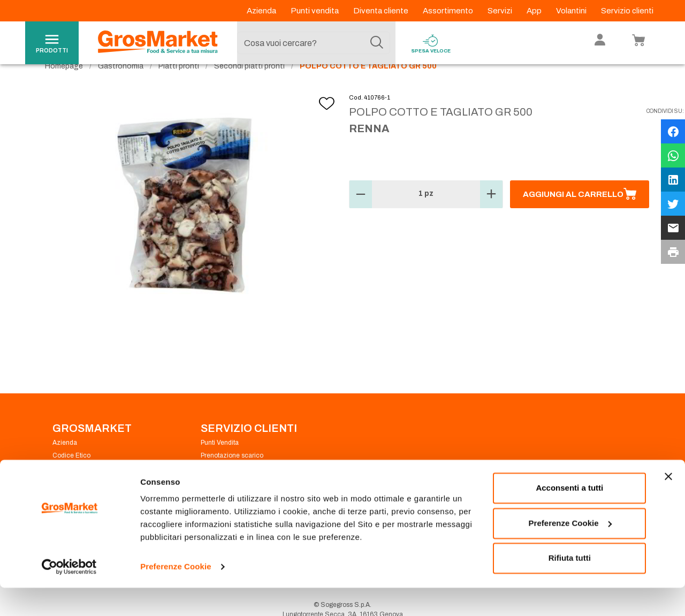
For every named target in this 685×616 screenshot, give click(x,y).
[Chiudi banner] (668, 505)
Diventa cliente (382, 11)
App (535, 11)
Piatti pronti (179, 86)
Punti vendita (315, 11)
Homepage (64, 86)
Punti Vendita (220, 462)
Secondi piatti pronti (249, 86)
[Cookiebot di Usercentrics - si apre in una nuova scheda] (69, 595)
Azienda (262, 11)
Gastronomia (121, 86)
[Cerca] (377, 43)
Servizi (501, 11)
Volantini (572, 11)
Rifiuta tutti (570, 586)
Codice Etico (71, 475)
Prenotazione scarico (232, 475)
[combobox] (314, 43)
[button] (361, 214)
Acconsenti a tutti (569, 516)
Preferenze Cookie (176, 595)
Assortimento (449, 11)
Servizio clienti (627, 11)
